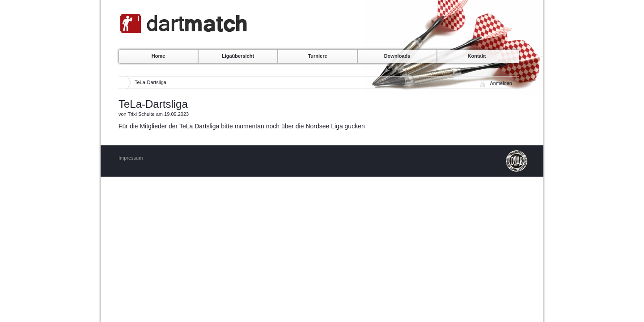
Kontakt (477, 56)
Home (159, 56)
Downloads (397, 56)
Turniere (317, 56)
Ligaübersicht (238, 56)
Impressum (131, 158)
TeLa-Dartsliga (150, 82)
